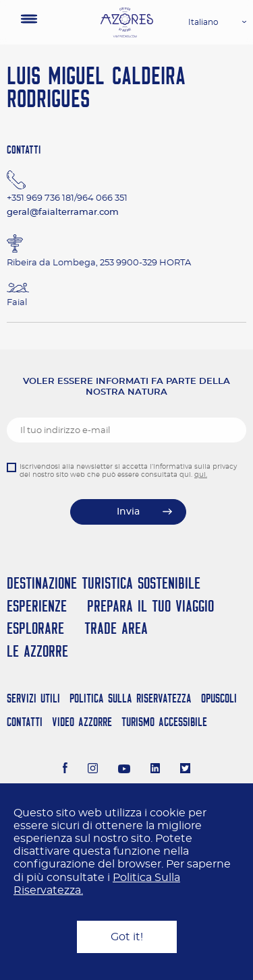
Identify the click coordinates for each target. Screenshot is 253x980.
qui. (201, 475)
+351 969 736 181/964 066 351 (67, 198)
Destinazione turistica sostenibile (104, 583)
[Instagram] (93, 770)
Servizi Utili (33, 698)
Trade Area (116, 628)
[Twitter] (185, 770)
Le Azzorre (37, 651)
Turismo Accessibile (164, 722)
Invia (128, 512)
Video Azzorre (82, 722)
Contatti (25, 722)
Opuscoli (219, 698)
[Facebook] (65, 770)
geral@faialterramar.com (63, 213)
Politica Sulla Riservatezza (131, 698)
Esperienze (37, 606)
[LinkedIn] (156, 770)
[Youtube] (124, 770)
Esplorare (35, 628)
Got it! (127, 937)
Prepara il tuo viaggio (150, 606)
